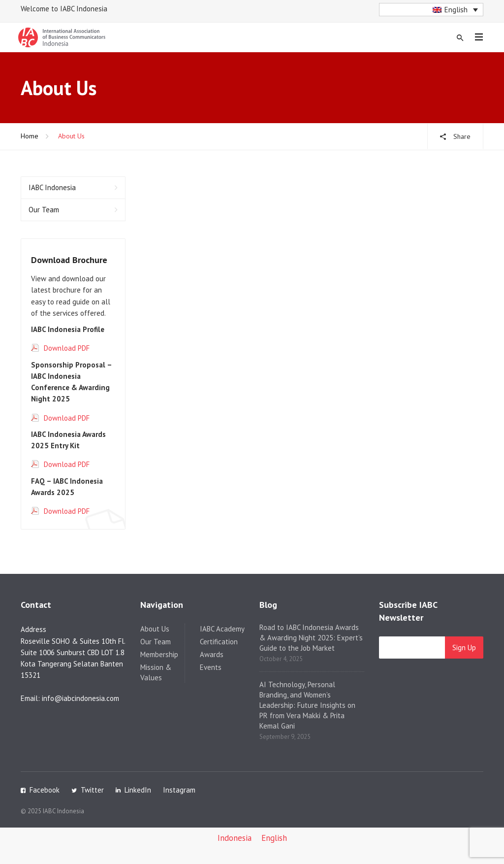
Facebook (45, 790)
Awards (212, 654)
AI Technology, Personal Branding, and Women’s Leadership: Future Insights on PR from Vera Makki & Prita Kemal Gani (307, 705)
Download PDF (67, 348)
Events (211, 667)
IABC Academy (222, 629)
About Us (155, 629)
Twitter (92, 790)
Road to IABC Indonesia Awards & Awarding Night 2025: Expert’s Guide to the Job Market (311, 638)
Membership (159, 654)
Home (30, 136)
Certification (219, 642)
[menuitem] (431, 10)
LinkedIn (138, 790)
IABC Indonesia (52, 187)
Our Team (44, 210)
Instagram (179, 790)
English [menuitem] (456, 10)
